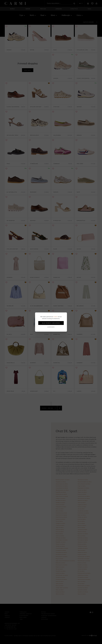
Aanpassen (51, 327)
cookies (55, 317)
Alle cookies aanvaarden (51, 323)
